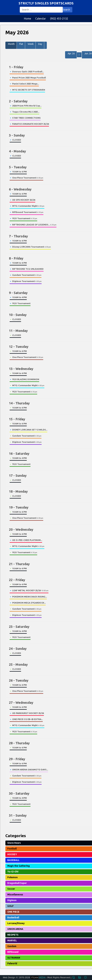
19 (19, 507)
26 (19, 680)
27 (21, 703)
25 (18, 664)
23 (19, 627)
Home (27, 19)
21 (19, 564)
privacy (80, 977)
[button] (46, 45)
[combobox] (41, 10)
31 (18, 815)
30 (19, 793)
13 (21, 369)
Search (66, 10)
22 (17, 580)
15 (17, 419)
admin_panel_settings (73, 977)
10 (18, 315)
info (85, 977)
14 (19, 403)
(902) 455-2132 (59, 19)
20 (21, 529)
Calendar (41, 19)
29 (17, 759)
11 (18, 331)
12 (19, 347)
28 (19, 743)
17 (18, 475)
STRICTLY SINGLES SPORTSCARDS (46, 3)
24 (18, 649)
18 (18, 491)
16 (19, 454)
